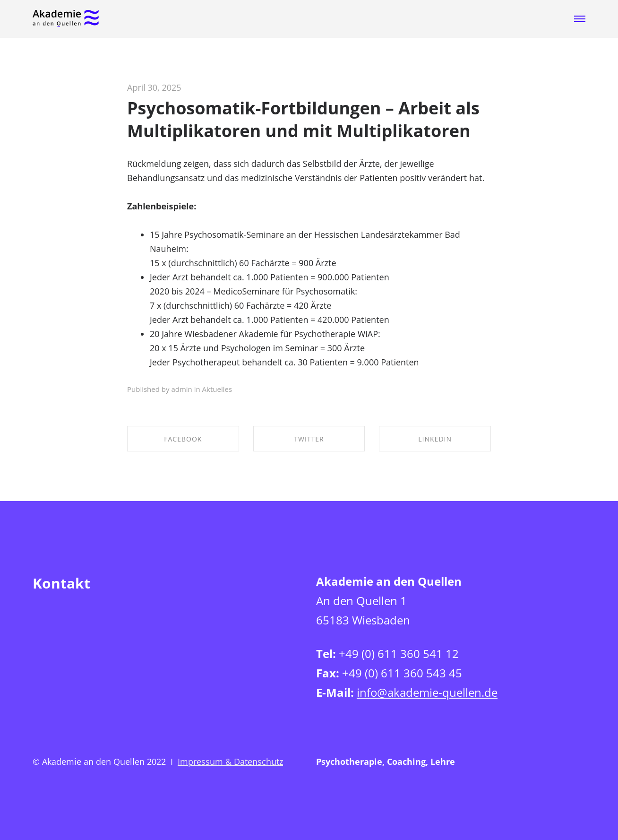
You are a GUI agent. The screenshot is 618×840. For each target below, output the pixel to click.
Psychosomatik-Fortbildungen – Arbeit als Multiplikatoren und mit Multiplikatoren (303, 119)
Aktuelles (217, 389)
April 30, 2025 (154, 87)
